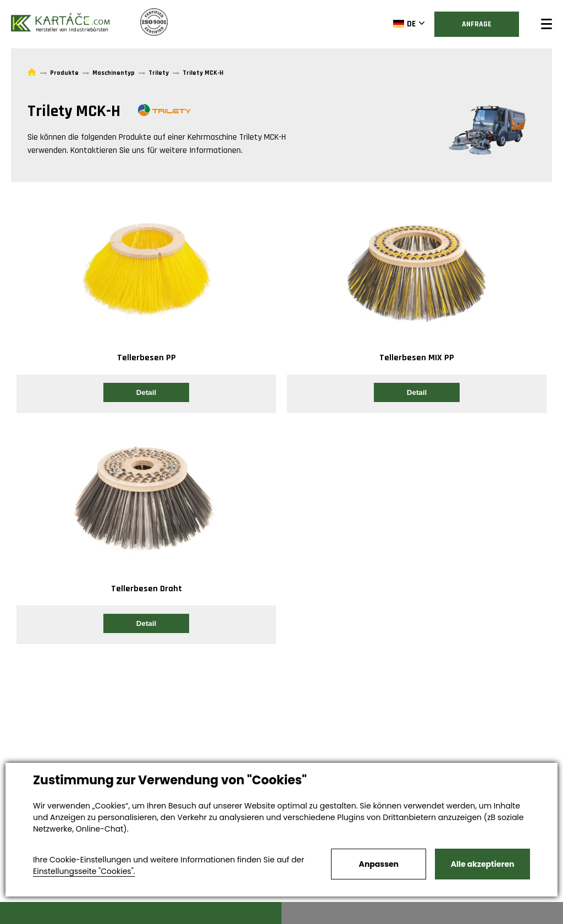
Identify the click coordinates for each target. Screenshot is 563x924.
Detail (146, 392)
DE (404, 24)
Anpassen (379, 864)
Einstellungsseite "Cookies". (84, 871)
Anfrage (477, 24)
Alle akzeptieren (483, 864)
